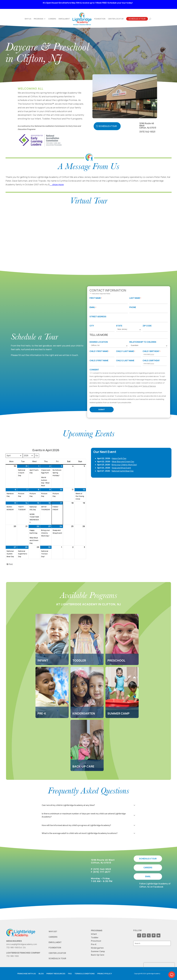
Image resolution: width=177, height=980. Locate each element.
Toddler (95, 937)
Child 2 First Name (99, 361)
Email (93, 307)
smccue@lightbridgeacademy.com (22, 944)
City (92, 326)
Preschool (96, 941)
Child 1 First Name (99, 351)
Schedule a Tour (108, 126)
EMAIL (148, 876)
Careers (52, 19)
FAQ (70, 974)
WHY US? (53, 931)
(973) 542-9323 (147, 132)
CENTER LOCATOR (57, 953)
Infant (94, 934)
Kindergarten (97, 948)
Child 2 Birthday (151, 361)
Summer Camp (98, 951)
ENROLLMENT (55, 942)
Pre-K (94, 944)
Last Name (135, 298)
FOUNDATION (55, 948)
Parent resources (56, 974)
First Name (96, 298)
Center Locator (116, 19)
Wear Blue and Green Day (123, 462)
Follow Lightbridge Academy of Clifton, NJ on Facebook (155, 885)
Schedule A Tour (137, 19)
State (119, 326)
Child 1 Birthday (151, 351)
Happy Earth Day (119, 458)
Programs (38, 19)
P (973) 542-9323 (101, 869)
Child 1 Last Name (126, 351)
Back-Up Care (98, 955)
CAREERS (148, 868)
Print (9, 565)
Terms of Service (149, 386)
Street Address (98, 317)
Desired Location (99, 342)
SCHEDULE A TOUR (148, 859)
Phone (133, 307)
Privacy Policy (133, 386)
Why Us (28, 19)
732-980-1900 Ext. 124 (16, 947)
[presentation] (159, 966)
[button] (172, 975)
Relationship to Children (143, 342)
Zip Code (147, 326)
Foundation (100, 19)
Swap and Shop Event (121, 468)
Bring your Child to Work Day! (124, 465)
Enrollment (64, 19)
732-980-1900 (12, 956)
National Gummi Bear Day (123, 471)
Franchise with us (27, 974)
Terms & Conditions (85, 974)
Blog (41, 974)
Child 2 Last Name (125, 361)
